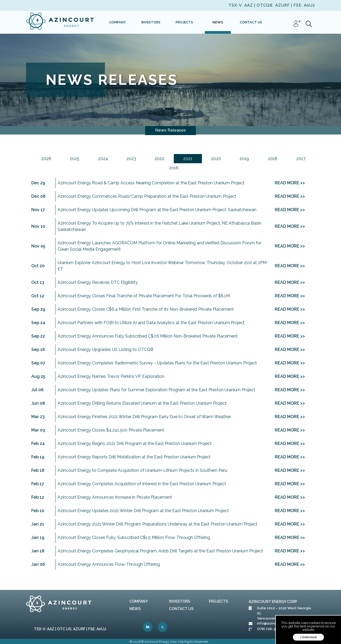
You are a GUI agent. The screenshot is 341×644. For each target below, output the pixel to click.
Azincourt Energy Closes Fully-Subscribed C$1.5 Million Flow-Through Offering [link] (134, 538)
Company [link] (139, 601)
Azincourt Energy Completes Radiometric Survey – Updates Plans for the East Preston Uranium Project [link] (157, 363)
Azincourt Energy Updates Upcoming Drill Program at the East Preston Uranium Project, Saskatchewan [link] (157, 210)
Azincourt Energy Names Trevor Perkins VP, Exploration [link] (111, 376)
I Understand (309, 637)
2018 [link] (273, 159)
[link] (60, 22)
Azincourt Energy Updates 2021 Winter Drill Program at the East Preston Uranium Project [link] (143, 511)
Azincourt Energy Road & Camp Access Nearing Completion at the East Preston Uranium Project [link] (151, 183)
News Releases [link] (170, 130)
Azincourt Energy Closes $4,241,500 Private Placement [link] (111, 430)
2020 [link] (216, 159)
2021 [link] (188, 159)
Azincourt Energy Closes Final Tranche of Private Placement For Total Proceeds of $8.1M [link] (144, 296)
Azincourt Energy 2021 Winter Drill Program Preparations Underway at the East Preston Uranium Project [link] (157, 524)
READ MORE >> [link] (290, 183)
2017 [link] (301, 159)
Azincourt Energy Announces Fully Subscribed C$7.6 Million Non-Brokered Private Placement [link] (148, 336)
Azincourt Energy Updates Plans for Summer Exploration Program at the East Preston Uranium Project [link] (156, 390)
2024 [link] (103, 159)
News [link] (135, 609)
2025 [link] (75, 159)
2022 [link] (159, 159)
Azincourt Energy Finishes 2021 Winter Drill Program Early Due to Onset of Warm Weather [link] (144, 417)
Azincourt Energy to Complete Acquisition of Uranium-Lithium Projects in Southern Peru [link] (142, 470)
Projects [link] (218, 601)
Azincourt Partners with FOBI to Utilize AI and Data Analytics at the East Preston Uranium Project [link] (151, 323)
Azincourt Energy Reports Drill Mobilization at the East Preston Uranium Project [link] (134, 457)
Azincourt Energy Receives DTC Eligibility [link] (98, 282)
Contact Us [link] (181, 609)
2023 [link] (131, 159)
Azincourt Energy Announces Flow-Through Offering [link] (109, 564)
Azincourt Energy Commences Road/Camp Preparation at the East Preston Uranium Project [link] (147, 196)
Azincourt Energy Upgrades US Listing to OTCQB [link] (105, 350)
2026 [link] (46, 159)
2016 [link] (174, 168)
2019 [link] (244, 159)
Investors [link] (180, 601)
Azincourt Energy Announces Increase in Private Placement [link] (115, 497)
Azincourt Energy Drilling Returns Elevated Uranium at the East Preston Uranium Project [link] (142, 403)
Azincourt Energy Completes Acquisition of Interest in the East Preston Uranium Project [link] (142, 484)
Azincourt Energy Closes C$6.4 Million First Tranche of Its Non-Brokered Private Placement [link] (146, 309)
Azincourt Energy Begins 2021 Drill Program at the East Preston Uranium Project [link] (135, 444)
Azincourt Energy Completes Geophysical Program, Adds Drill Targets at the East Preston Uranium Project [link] (160, 551)
